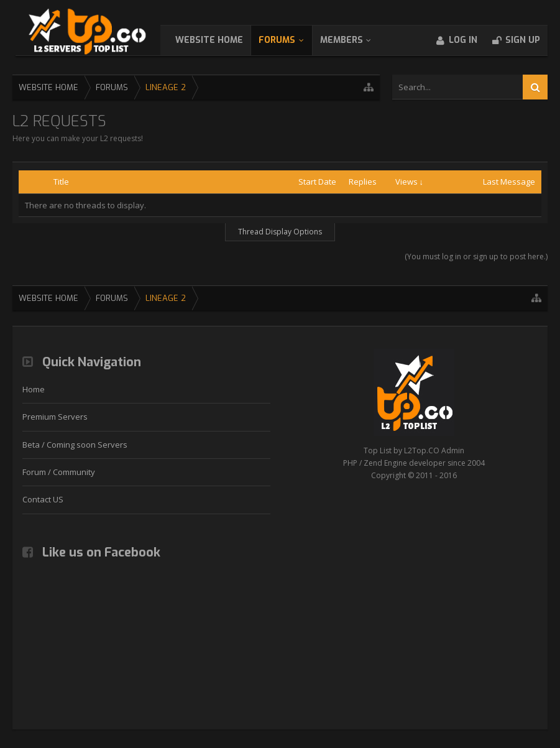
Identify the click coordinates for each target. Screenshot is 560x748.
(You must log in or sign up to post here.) (476, 256)
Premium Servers (55, 417)
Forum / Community (59, 472)
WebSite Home (222, 40)
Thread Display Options (280, 232)
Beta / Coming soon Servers (75, 445)
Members (354, 40)
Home (34, 389)
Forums (289, 40)
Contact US (43, 499)
